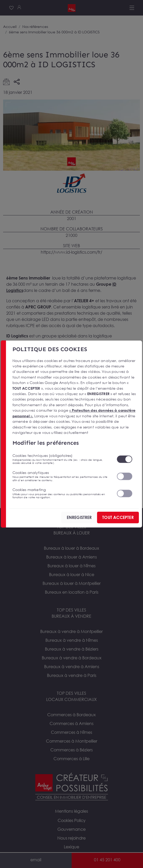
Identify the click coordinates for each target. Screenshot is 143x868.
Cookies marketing (61, 493)
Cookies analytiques (61, 476)
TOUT (118, 517)
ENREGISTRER (79, 517)
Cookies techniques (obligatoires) (61, 459)
